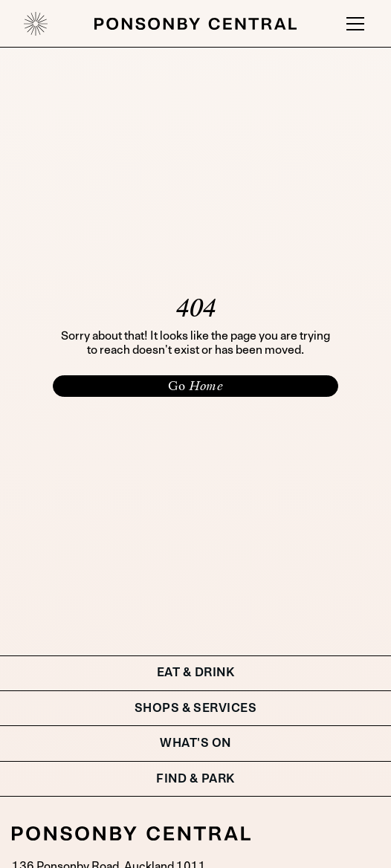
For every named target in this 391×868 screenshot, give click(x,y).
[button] (352, 24)
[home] (36, 24)
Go (195, 386)
